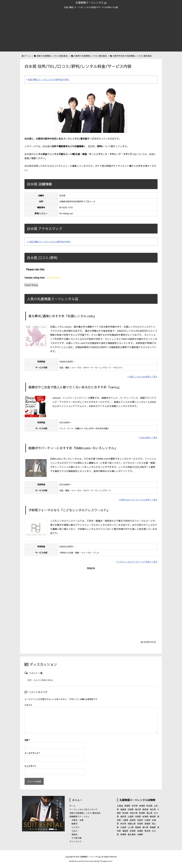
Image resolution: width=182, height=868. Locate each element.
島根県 (147, 824)
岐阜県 (145, 816)
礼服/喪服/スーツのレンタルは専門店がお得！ (48, 79)
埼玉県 (153, 809)
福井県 (123, 816)
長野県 (138, 816)
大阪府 (147, 820)
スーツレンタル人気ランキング (83, 809)
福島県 (123, 809)
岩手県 (135, 806)
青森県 (127, 806)
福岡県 (125, 831)
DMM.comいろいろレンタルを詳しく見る (138, 500)
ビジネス (76, 827)
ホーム (72, 806)
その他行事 (76, 838)
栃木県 (138, 809)
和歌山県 (132, 824)
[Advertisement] (91, 32)
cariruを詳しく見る (148, 437)
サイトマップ (75, 841)
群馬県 (145, 809)
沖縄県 (140, 834)
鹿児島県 (132, 834)
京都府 (140, 820)
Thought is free (106, 861)
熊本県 (147, 831)
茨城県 (131, 809)
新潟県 (142, 813)
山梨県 (131, 816)
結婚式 (75, 824)
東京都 (125, 813)
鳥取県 (140, 824)
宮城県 (142, 806)
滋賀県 (133, 820)
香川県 (145, 827)
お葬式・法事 (77, 820)
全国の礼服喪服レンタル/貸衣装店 (85, 813)
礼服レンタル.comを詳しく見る (143, 377)
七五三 (75, 831)
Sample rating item (35, 278)
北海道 (120, 806)
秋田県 (149, 806)
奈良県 (123, 824)
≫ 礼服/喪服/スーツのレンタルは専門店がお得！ (49, 242)
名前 (27, 740)
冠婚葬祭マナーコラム (79, 816)
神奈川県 (134, 813)
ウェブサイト (30, 766)
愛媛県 (153, 827)
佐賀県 (133, 831)
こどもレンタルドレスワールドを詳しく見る (137, 562)
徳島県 (138, 827)
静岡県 (153, 816)
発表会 (75, 834)
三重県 (125, 820)
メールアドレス (32, 753)
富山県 (149, 813)
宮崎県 (123, 834)
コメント (28, 705)
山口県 (131, 827)
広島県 (123, 827)
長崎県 (140, 831)
